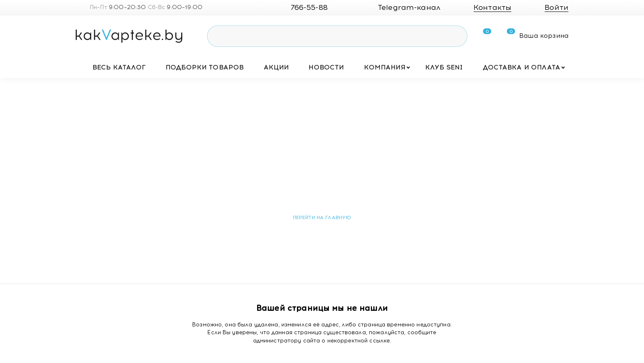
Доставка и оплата (521, 67)
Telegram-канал (403, 7)
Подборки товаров (205, 67)
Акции (276, 67)
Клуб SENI (444, 67)
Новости (326, 67)
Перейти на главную (322, 217)
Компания (385, 67)
